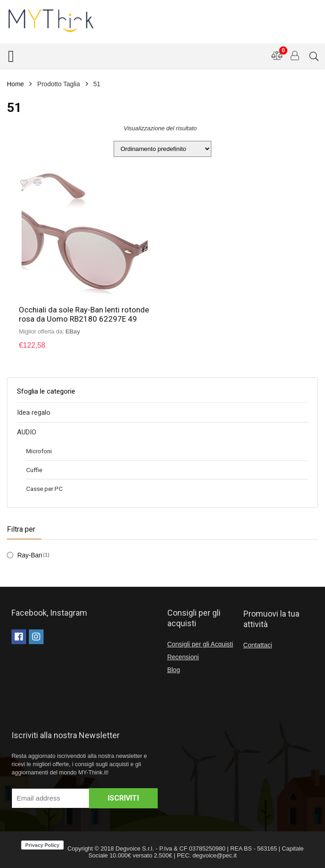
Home (15, 84)
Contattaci (258, 645)
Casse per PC (44, 489)
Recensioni (183, 657)
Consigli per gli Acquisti (200, 644)
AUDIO (27, 432)
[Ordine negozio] (162, 149)
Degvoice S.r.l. (135, 849)
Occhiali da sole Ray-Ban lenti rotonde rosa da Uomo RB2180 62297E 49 (84, 314)
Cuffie (34, 470)
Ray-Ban (30, 555)
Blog (174, 670)
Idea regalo (34, 412)
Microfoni (39, 451)
